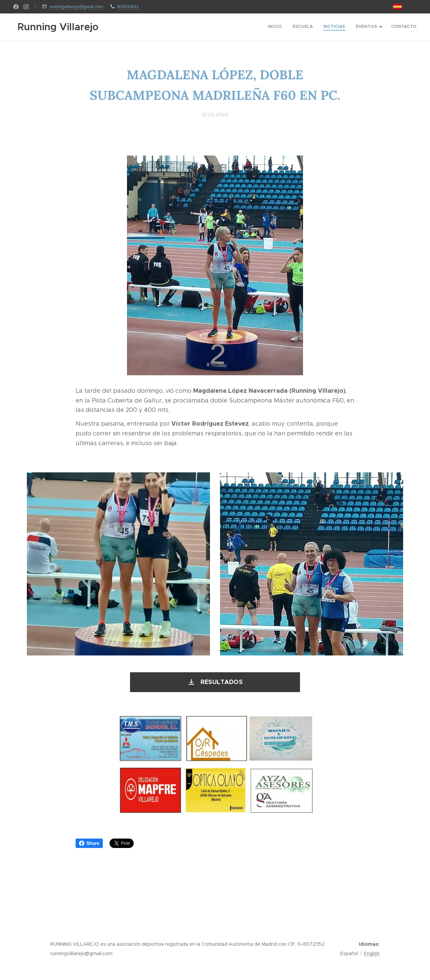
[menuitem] (372, 27)
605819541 (128, 7)
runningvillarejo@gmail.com (76, 7)
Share (89, 843)
